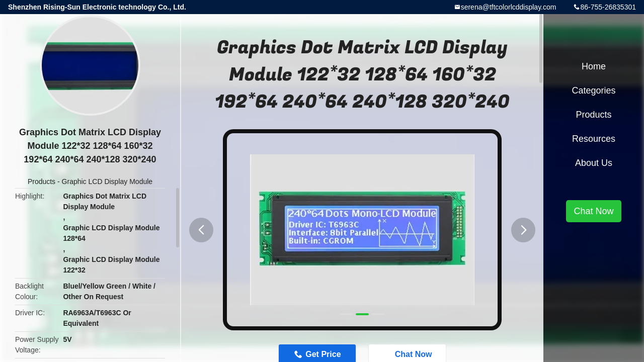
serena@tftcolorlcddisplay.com (509, 7)
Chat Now (593, 211)
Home (594, 66)
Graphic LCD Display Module (107, 182)
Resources (594, 139)
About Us (594, 163)
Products (42, 182)
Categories (593, 90)
